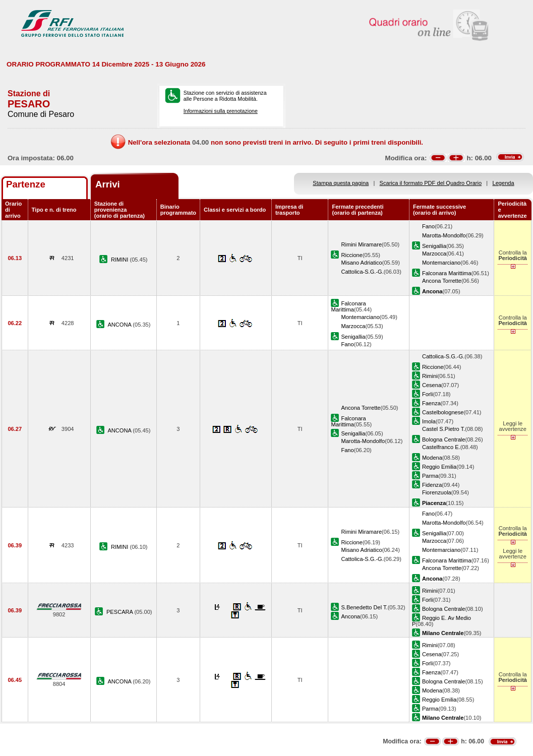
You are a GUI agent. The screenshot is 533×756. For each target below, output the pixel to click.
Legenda (504, 183)
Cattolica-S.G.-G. (362, 272)
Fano (428, 226)
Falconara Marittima (447, 273)
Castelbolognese (443, 412)
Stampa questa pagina (341, 183)
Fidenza (432, 485)
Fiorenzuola (437, 492)
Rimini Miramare (361, 244)
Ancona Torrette (442, 281)
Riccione (351, 255)
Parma (430, 476)
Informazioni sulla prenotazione (221, 111)
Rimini (430, 376)
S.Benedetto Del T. (364, 607)
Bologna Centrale (444, 439)
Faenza (431, 403)
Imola (429, 421)
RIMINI (121, 260)
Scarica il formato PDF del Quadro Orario (431, 183)
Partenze (26, 184)
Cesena (432, 385)
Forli (428, 394)
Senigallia (434, 246)
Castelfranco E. (441, 447)
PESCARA (120, 612)
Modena (432, 458)
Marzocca (434, 254)
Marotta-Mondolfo (444, 235)
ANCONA (120, 325)
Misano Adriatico (361, 263)
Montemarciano (441, 263)
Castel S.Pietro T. (443, 429)
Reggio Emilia (439, 467)
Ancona (350, 616)
